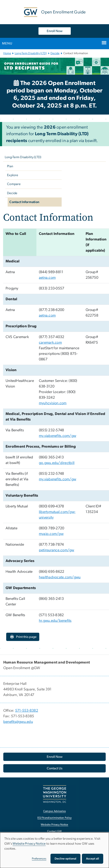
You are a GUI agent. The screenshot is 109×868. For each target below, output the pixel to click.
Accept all (93, 859)
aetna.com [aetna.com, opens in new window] (47, 278)
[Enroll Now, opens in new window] (54, 757)
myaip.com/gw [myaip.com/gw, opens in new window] (51, 534)
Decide (55, 53)
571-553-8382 (27, 711)
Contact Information (24, 202)
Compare (14, 184)
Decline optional (65, 859)
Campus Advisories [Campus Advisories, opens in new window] (54, 811)
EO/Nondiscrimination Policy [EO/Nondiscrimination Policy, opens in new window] (55, 818)
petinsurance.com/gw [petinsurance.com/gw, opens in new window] (57, 550)
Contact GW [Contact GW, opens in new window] (54, 831)
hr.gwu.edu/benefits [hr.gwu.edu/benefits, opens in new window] (55, 621)
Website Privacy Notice (29, 844)
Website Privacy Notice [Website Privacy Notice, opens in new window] (54, 825)
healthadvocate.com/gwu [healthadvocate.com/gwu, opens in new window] (60, 577)
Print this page (23, 637)
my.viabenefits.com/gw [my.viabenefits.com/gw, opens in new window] (57, 436)
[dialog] (54, 850)
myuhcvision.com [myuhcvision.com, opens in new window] (53, 403)
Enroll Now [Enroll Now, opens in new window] (55, 31)
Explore (13, 175)
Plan (10, 166)
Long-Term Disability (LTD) (31, 53)
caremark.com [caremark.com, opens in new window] (50, 343)
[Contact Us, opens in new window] (54, 768)
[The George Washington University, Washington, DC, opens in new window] (55, 794)
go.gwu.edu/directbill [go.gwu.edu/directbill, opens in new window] (57, 463)
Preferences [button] (39, 859)
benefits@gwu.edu (18, 722)
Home (7, 53)
